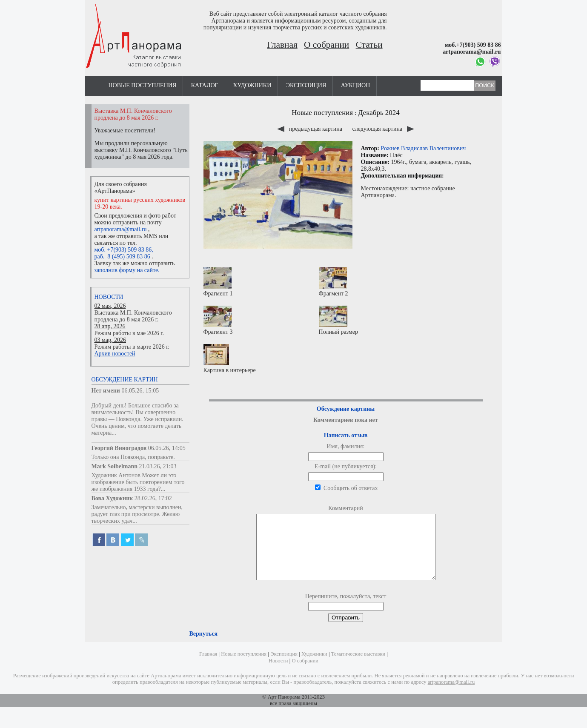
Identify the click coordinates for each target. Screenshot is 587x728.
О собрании (326, 45)
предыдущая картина (310, 129)
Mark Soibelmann (115, 466)
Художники (252, 85)
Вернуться (203, 646)
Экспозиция (306, 85)
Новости (109, 297)
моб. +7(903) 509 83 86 (123, 250)
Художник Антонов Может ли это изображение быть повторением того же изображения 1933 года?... (138, 482)
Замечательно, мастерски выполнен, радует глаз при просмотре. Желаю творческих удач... (137, 514)
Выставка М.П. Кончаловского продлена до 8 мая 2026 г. (133, 316)
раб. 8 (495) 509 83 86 (122, 257)
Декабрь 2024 (379, 113)
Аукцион (356, 85)
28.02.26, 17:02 (153, 498)
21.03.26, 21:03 (158, 466)
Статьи (369, 45)
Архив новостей (115, 354)
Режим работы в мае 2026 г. (129, 333)
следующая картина (383, 129)
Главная (282, 45)
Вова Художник (112, 498)
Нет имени (106, 391)
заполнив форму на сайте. (127, 270)
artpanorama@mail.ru (121, 229)
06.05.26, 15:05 (140, 391)
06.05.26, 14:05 (167, 448)
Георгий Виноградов (119, 448)
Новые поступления (143, 85)
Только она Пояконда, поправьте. (133, 457)
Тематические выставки (358, 667)
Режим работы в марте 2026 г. (132, 347)
